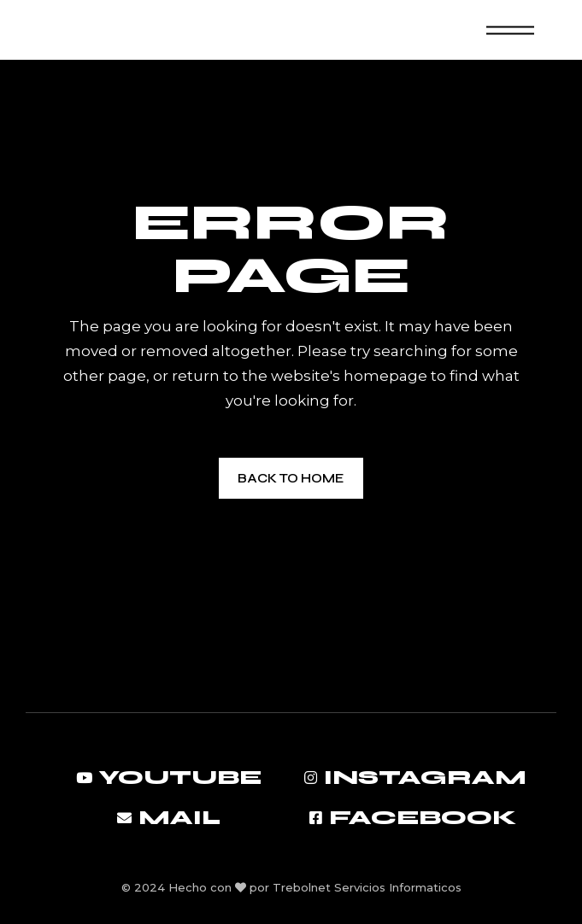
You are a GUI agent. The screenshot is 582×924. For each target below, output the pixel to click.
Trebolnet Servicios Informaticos (367, 887)
